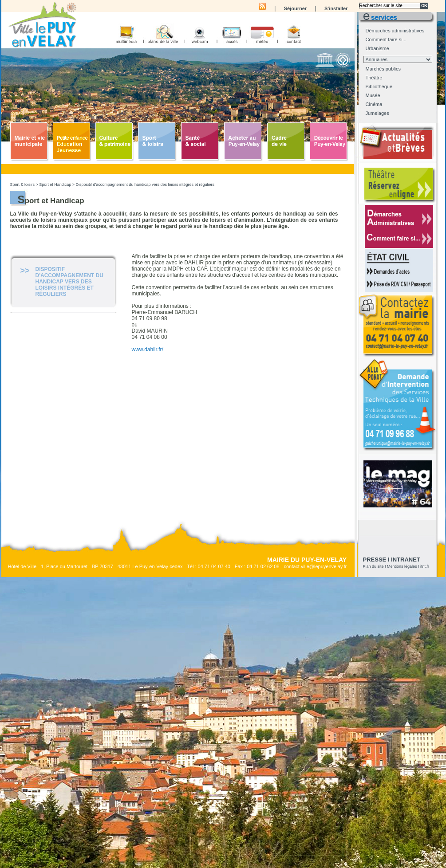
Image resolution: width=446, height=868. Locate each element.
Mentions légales (402, 566)
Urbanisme (377, 48)
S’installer (336, 8)
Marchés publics (383, 69)
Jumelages (377, 113)
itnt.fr (425, 566)
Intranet (406, 560)
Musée (373, 95)
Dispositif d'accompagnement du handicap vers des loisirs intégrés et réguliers (145, 185)
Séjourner (295, 8)
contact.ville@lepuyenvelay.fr (315, 566)
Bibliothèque (379, 86)
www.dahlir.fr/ (148, 350)
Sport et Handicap (55, 185)
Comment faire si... (386, 39)
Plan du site (373, 566)
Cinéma (374, 104)
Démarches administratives (395, 31)
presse (375, 560)
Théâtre (374, 78)
